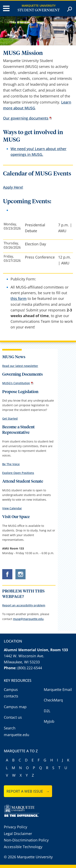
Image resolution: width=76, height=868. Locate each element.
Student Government (39, 10)
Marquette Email (58, 689)
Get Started (10, 418)
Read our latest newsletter (20, 366)
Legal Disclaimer (18, 834)
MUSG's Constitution (16, 383)
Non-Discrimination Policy (26, 840)
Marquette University (39, 6)
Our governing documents (26, 118)
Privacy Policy (16, 827)
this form (19, 298)
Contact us (13, 717)
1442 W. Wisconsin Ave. (24, 656)
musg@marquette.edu (28, 619)
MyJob (49, 721)
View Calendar (12, 508)
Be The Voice (11, 464)
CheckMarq (53, 700)
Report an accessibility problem (24, 605)
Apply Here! (13, 187)
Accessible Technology (23, 847)
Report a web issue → (28, 791)
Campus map (15, 707)
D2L (47, 711)
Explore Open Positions (18, 473)
